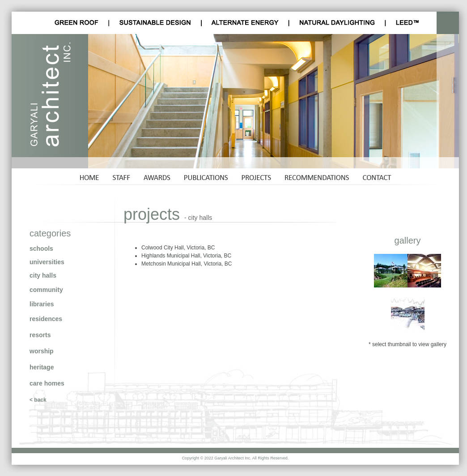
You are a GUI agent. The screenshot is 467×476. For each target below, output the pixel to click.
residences (46, 319)
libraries (42, 304)
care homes (47, 383)
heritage (42, 367)
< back (38, 400)
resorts (40, 335)
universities (47, 262)
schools (41, 249)
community (46, 290)
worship (42, 351)
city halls (43, 275)
